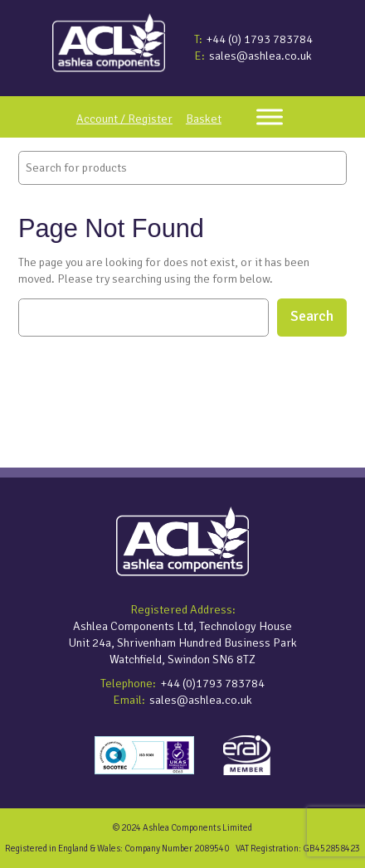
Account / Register (124, 119)
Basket (204, 119)
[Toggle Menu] (270, 116)
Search (312, 316)
